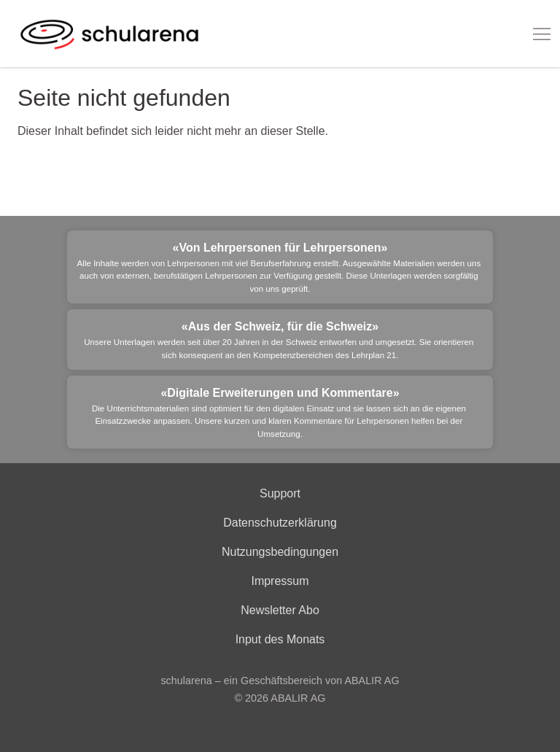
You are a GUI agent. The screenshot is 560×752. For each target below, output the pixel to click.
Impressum (280, 581)
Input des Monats (280, 639)
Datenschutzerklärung (280, 523)
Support (280, 493)
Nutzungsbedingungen (280, 552)
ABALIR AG (298, 698)
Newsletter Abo (280, 610)
